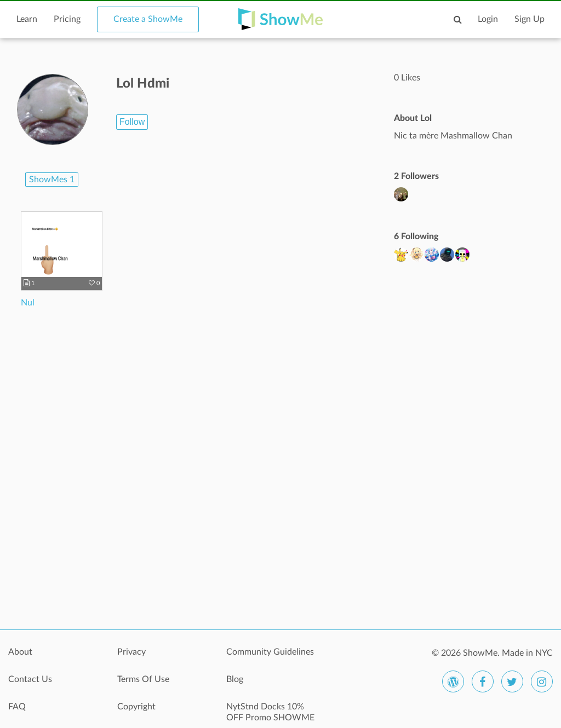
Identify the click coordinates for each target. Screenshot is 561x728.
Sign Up (529, 19)
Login (488, 19)
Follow (132, 122)
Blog (235, 679)
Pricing (67, 19)
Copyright (136, 707)
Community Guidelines (270, 652)
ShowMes (52, 180)
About (20, 652)
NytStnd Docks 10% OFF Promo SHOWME (270, 712)
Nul (28, 303)
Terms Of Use (143, 679)
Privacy (131, 652)
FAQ (17, 707)
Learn (27, 19)
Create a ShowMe (148, 19)
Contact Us (30, 679)
